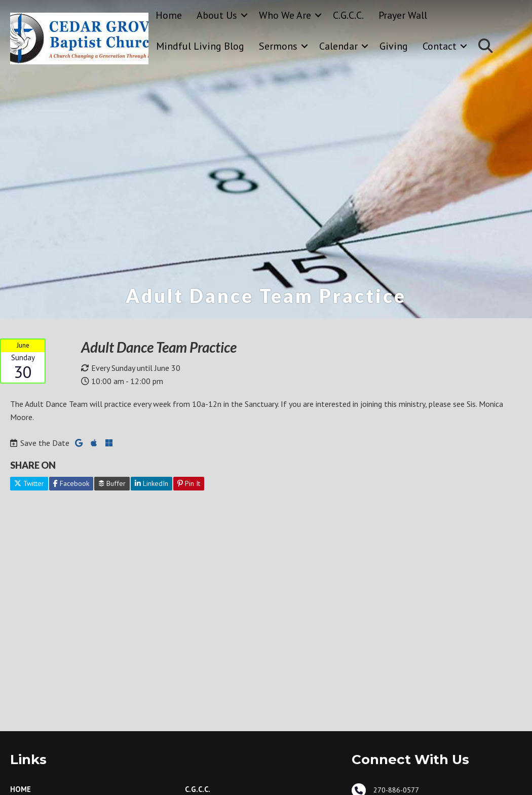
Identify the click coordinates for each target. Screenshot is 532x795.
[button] (244, 15)
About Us (217, 15)
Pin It (189, 483)
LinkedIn (151, 483)
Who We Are (285, 15)
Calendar (338, 46)
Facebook (71, 483)
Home (169, 15)
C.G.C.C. (348, 15)
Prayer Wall (403, 15)
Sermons (278, 46)
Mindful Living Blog (200, 46)
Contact (440, 46)
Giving (394, 46)
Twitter (29, 483)
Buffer (112, 483)
